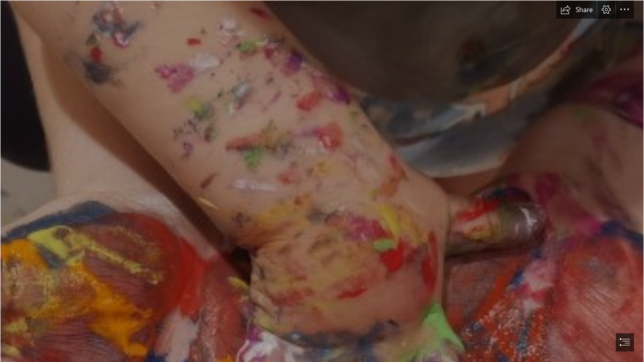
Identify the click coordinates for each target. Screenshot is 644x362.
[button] (577, 10)
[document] (322, 181)
